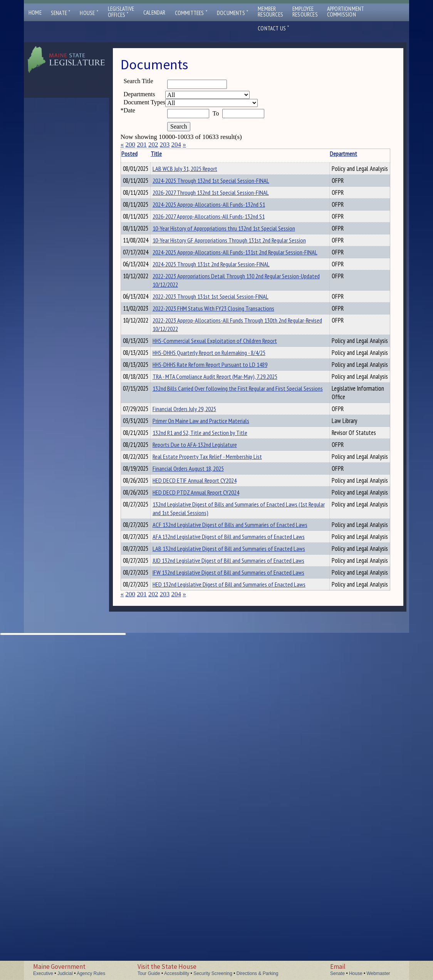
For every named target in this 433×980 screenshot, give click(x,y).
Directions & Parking (258, 973)
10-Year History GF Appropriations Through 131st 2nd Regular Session (203, 295)
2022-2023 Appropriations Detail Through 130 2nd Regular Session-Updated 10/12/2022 (202, 369)
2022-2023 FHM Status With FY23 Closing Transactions (201, 414)
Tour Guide (149, 973)
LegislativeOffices (121, 12)
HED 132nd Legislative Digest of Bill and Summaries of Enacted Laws (204, 917)
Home (35, 13)
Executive (43, 973)
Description (308, 154)
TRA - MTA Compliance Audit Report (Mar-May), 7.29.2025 (204, 525)
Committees (191, 13)
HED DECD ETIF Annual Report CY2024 (206, 741)
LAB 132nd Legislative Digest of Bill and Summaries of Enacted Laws (204, 856)
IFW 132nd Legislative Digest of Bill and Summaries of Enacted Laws (204, 897)
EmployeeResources (305, 12)
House (89, 13)
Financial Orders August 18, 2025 (200, 728)
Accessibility (177, 973)
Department (267, 154)
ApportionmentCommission (346, 12)
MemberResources (270, 12)
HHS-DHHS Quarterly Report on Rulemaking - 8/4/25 (198, 484)
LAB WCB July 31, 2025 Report (197, 169)
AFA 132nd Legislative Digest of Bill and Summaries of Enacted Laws (204, 836)
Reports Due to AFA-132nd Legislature (207, 695)
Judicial (65, 973)
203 (165, 145)
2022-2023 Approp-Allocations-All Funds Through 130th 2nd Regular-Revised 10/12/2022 (203, 439)
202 (153, 145)
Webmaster (378, 973)
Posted (141, 154)
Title (168, 154)
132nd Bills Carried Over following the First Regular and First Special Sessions (207, 564)
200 (130, 145)
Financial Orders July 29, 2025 (196, 589)
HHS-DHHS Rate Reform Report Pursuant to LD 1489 (198, 504)
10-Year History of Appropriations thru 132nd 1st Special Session (207, 275)
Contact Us (274, 28)
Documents (233, 13)
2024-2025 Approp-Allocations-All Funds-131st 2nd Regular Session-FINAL (203, 320)
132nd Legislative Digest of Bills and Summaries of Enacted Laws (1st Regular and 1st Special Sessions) (205, 791)
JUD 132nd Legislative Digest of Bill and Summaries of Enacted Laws (204, 876)
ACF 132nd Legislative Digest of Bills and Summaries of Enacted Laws (205, 815)
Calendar (154, 13)
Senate (61, 13)
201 (142, 145)
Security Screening (213, 973)
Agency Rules (91, 973)
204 (176, 145)
